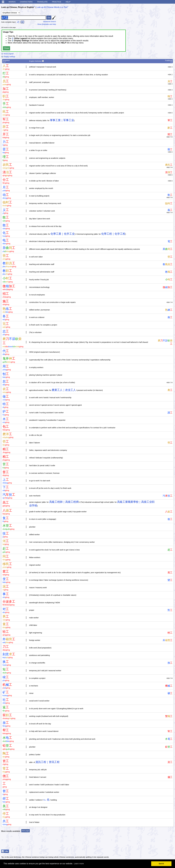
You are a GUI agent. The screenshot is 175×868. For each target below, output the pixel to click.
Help (68, 2)
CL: (45, 800)
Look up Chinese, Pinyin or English (17, 7)
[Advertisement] (154, 843)
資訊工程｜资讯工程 (48, 762)
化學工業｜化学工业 (63, 234)
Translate (42, 2)
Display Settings (8, 57)
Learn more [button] (79, 864)
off (18, 22)
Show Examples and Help (47, 24)
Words (12, 2)
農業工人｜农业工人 (64, 390)
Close (7, 48)
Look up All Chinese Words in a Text (52, 7)
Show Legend (7, 54)
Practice (57, 2)
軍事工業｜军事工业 (62, 120)
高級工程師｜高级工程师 (64, 502)
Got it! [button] (161, 864)
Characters (26, 2)
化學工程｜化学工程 (113, 234)
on (22, 22)
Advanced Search (50, 22)
